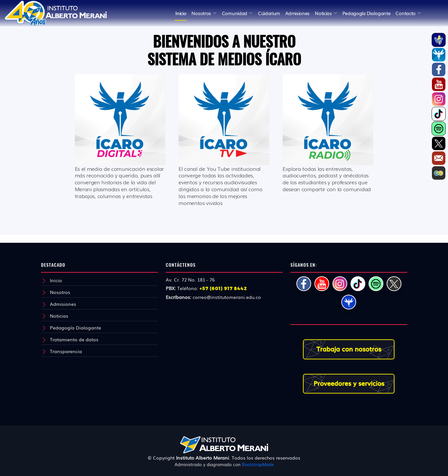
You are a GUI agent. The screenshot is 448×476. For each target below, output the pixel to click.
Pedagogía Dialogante (75, 328)
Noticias (59, 316)
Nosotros (60, 292)
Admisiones (63, 304)
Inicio (181, 13)
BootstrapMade (258, 464)
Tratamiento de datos (74, 339)
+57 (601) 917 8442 (223, 288)
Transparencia (66, 351)
